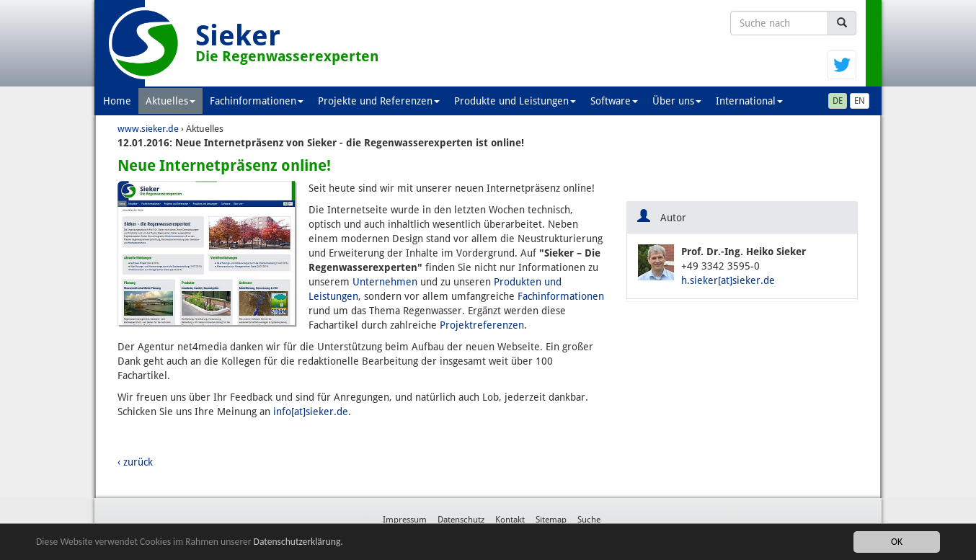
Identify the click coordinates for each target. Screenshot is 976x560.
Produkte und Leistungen (515, 101)
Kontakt (510, 520)
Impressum (405, 520)
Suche (589, 520)
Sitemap (551, 520)
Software (614, 101)
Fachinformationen (257, 101)
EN (860, 101)
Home (117, 101)
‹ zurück (135, 462)
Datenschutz (461, 520)
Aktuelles (170, 101)
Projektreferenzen (482, 325)
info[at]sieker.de (311, 412)
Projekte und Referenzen (379, 101)
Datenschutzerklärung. (298, 542)
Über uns (677, 101)
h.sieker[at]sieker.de (728, 280)
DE (838, 101)
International (749, 101)
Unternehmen (385, 282)
